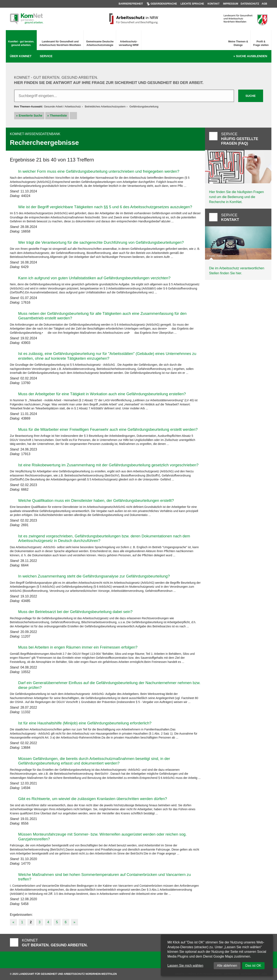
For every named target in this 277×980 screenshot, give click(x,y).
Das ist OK (253, 966)
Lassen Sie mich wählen (185, 966)
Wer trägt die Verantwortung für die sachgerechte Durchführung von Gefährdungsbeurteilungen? (101, 242)
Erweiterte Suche (31, 116)
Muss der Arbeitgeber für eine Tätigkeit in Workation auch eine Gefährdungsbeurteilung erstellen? (102, 394)
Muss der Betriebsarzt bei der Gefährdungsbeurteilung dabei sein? (75, 612)
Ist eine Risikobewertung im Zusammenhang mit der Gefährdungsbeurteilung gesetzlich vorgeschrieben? (108, 465)
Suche (251, 56)
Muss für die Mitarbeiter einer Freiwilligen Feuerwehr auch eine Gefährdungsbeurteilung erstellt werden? (108, 429)
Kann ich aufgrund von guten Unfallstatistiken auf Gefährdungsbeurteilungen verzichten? (94, 278)
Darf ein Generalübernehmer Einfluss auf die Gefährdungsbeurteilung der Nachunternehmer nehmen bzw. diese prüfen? (109, 685)
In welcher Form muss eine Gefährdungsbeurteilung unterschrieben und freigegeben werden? (99, 171)
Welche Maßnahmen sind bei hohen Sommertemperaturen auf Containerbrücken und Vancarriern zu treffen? (105, 877)
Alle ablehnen (227, 966)
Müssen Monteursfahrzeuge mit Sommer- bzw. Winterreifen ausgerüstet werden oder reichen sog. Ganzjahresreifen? (103, 837)
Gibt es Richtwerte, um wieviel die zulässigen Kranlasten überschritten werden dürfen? (93, 799)
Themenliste (59, 116)
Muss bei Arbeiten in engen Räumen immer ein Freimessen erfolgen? (78, 647)
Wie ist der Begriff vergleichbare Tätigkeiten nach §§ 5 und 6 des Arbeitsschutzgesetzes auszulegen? (105, 207)
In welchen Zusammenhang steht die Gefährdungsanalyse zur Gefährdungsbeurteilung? (94, 576)
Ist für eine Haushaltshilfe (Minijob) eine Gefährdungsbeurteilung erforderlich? (85, 723)
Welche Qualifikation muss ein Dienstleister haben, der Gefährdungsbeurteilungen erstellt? (96, 500)
